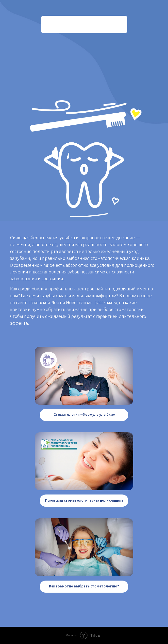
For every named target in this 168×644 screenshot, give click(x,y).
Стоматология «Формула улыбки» (84, 415)
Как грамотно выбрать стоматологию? (84, 586)
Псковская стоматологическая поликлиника (84, 500)
